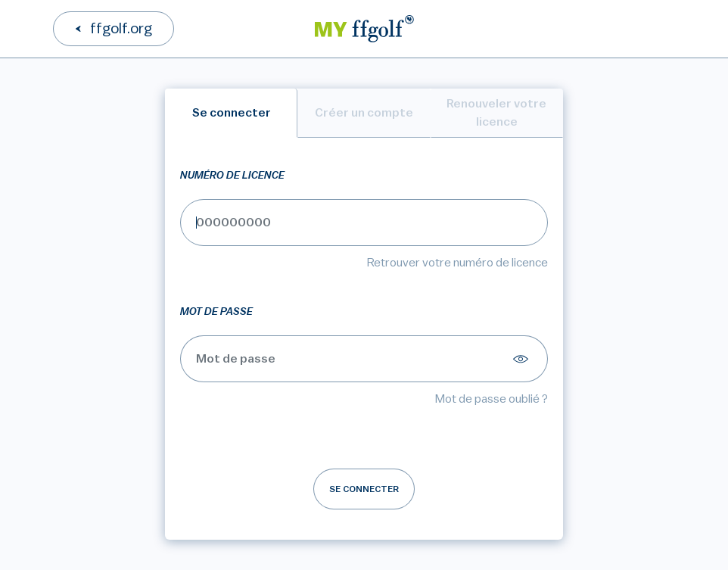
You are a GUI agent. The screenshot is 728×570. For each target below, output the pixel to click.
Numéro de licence (232, 176)
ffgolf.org (121, 29)
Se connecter (364, 489)
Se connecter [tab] (232, 113)
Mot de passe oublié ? (492, 399)
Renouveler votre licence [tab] (496, 113)
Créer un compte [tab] (364, 113)
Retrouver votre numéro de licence (457, 263)
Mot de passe (216, 312)
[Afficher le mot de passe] (523, 359)
